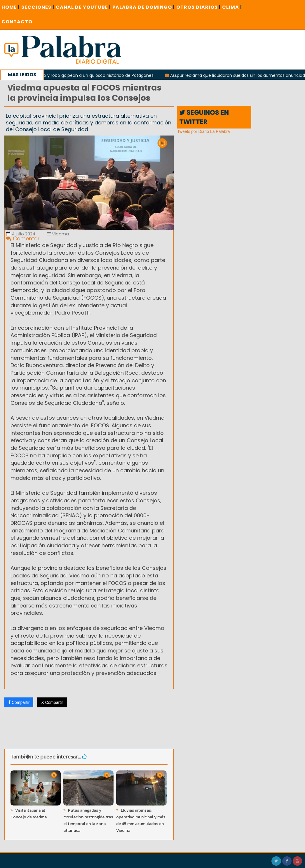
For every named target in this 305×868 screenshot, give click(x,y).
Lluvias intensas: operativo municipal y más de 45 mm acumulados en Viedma (141, 820)
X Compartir (52, 702)
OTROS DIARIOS (198, 7)
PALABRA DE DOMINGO (144, 7)
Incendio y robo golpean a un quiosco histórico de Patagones (93, 75)
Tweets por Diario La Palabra (204, 131)
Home (11, 7)
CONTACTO (17, 22)
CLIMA (232, 7)
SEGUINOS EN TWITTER (204, 117)
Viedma (58, 234)
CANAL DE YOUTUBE (83, 7)
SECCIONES (38, 7)
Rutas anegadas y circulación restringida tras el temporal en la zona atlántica (88, 820)
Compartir (19, 702)
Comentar (23, 238)
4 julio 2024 (21, 234)
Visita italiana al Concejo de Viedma (29, 814)
